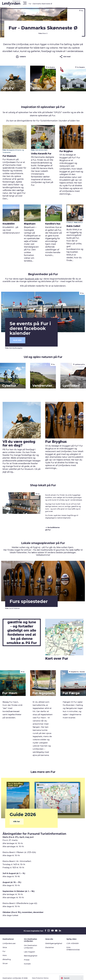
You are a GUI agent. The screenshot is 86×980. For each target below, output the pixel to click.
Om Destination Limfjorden (32, 944)
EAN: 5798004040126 (73, 946)
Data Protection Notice (42, 976)
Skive (6, 945)
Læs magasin (30, 949)
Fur (5, 949)
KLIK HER (21, 339)
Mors (6, 953)
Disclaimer (50, 945)
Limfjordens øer (11, 941)
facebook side (32, 280)
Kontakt (28, 961)
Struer (6, 961)
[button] (53, 3)
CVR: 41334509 (73, 941)
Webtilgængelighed (54, 941)
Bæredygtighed (32, 953)
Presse (27, 957)
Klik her (20, 819)
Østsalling (8, 957)
